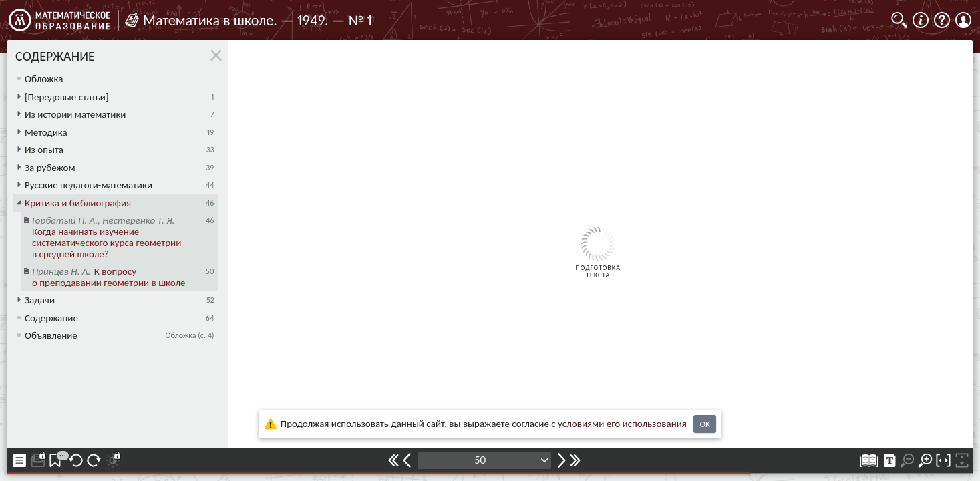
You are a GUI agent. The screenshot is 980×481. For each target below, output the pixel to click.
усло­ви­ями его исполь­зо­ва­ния (622, 424)
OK (704, 424)
